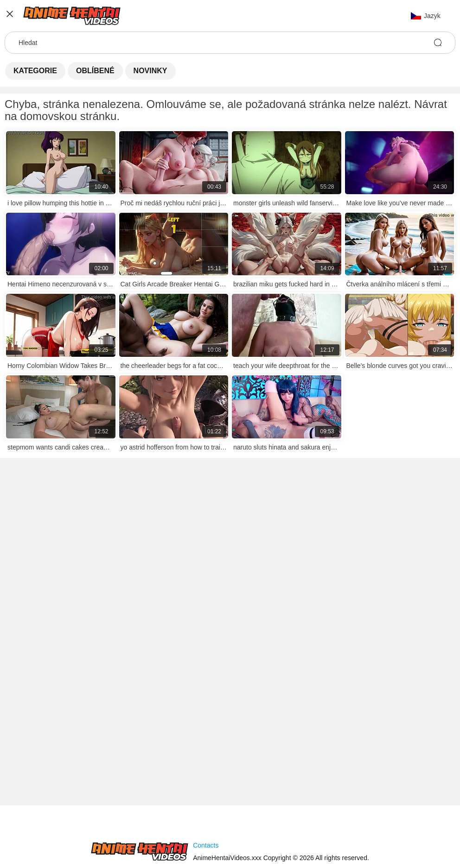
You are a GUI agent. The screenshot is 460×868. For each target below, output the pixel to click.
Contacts (206, 845)
